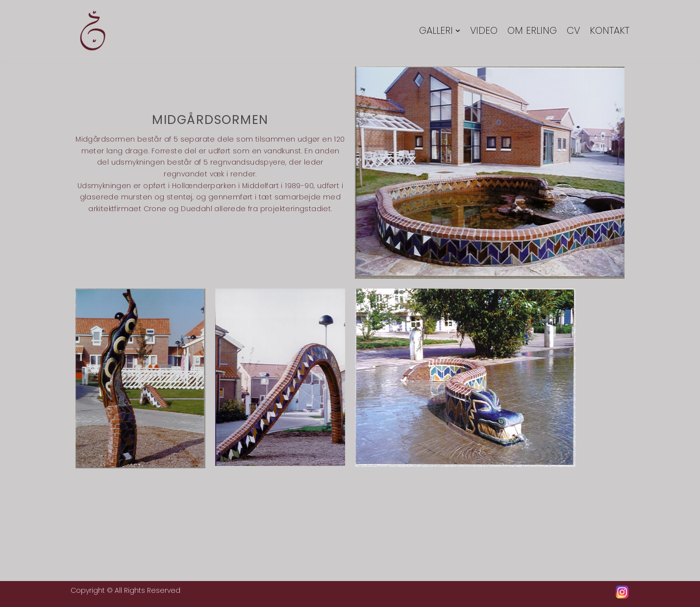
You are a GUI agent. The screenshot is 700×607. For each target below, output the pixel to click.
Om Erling (532, 31)
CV (573, 31)
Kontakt (610, 31)
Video (483, 31)
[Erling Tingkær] (93, 31)
